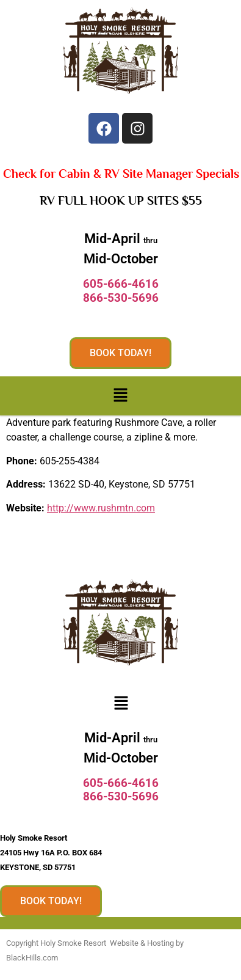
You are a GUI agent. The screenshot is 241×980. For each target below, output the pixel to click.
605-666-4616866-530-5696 (121, 291)
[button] (120, 396)
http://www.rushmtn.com (101, 508)
